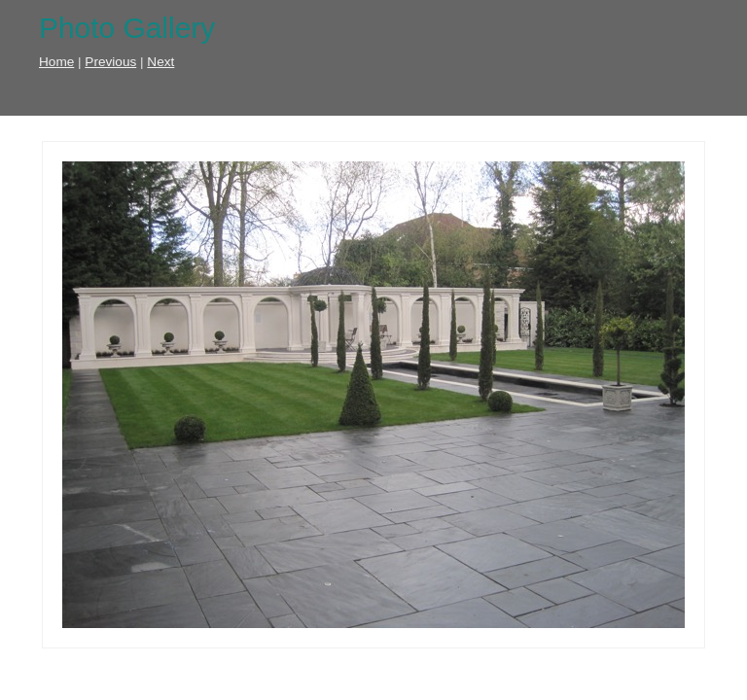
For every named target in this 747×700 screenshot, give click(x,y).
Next (160, 62)
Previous (110, 62)
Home (56, 62)
